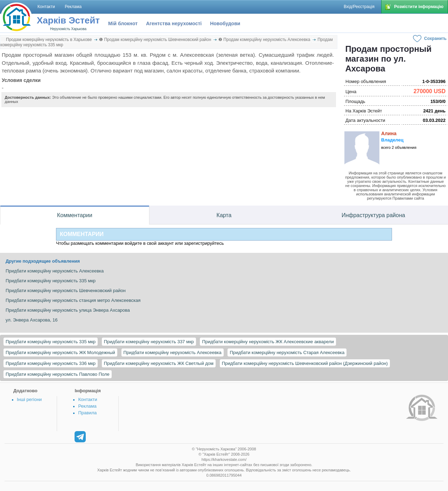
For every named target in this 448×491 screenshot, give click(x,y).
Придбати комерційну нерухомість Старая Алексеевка (287, 352)
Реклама (87, 406)
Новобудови (225, 23)
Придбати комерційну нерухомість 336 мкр (51, 363)
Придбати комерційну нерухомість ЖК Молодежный (60, 352)
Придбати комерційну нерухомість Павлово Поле (58, 374)
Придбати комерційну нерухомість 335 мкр (51, 342)
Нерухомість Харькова (68, 29)
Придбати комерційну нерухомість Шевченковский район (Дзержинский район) (305, 363)
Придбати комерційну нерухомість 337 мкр (149, 342)
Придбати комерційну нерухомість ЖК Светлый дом (159, 363)
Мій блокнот (123, 23)
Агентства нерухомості (174, 23)
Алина (389, 133)
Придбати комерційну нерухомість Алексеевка (173, 352)
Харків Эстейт (68, 20)
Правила (87, 413)
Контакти (87, 399)
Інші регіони (29, 399)
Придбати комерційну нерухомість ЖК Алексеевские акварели (268, 342)
